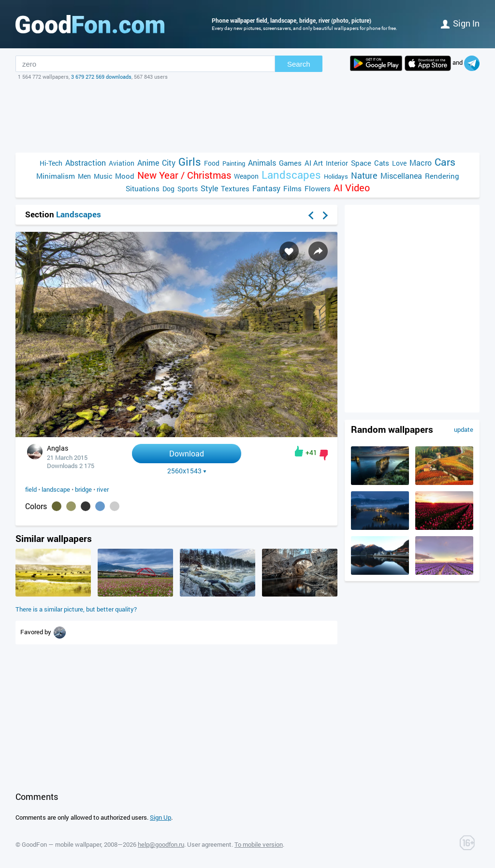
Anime (148, 163)
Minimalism (56, 176)
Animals (262, 163)
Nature (364, 176)
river (103, 489)
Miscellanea (401, 176)
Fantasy (266, 188)
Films (292, 188)
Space (361, 163)
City (169, 163)
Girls (190, 162)
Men (84, 176)
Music (103, 176)
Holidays (336, 176)
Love (399, 163)
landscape (56, 489)
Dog (168, 189)
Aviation (122, 163)
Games (290, 163)
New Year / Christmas (184, 175)
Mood (125, 176)
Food (212, 163)
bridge (83, 489)
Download (187, 453)
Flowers (318, 188)
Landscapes (291, 175)
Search (299, 64)
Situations (143, 188)
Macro (421, 163)
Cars (445, 162)
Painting (234, 163)
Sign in (460, 23)
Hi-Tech (51, 163)
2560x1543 (187, 471)
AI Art (314, 163)
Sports (188, 189)
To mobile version (259, 844)
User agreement (209, 844)
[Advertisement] (247, 116)
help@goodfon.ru (161, 844)
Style (209, 188)
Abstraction (86, 163)
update (464, 429)
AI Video (352, 188)
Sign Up (160, 817)
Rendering (442, 176)
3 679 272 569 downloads (101, 77)
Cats (382, 163)
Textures (235, 188)
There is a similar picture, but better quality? (76, 609)
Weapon (246, 176)
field (31, 489)
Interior (337, 163)
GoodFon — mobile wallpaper (61, 844)
